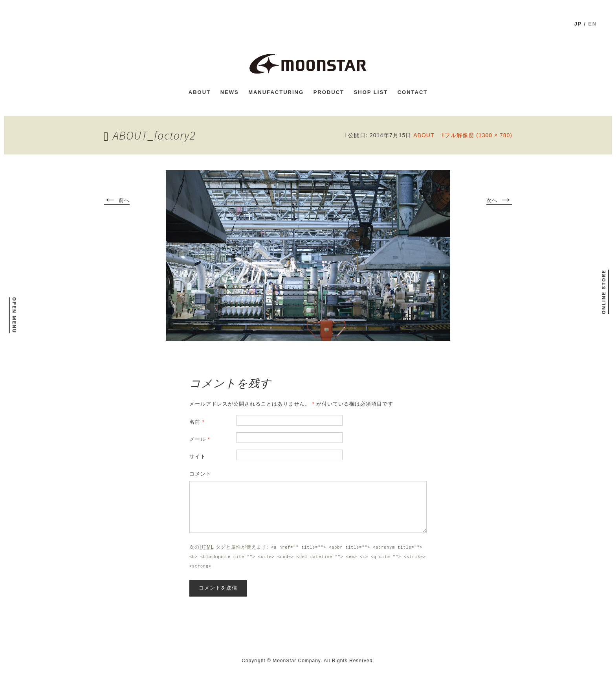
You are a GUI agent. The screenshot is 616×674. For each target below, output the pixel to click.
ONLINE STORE (603, 292)
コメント (200, 474)
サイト (198, 456)
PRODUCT (329, 92)
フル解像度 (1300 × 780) (478, 135)
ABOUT (200, 92)
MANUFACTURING (276, 92)
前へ (117, 201)
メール (200, 439)
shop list (371, 92)
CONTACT (413, 92)
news (230, 92)
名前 (197, 422)
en (592, 24)
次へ (499, 201)
